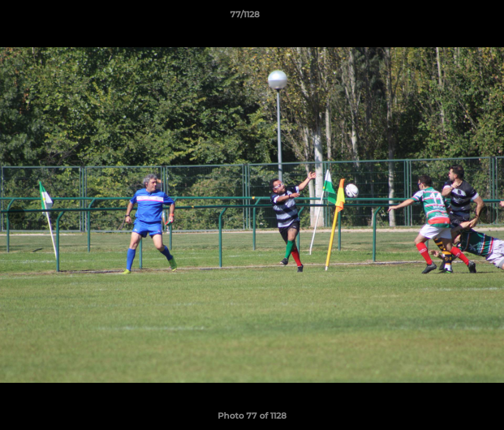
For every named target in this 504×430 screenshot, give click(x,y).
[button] (454, 17)
